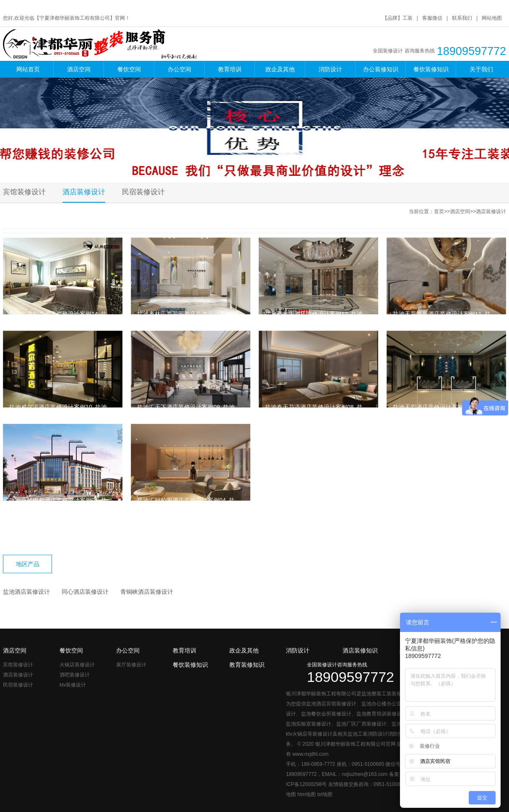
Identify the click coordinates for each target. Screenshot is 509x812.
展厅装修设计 (131, 665)
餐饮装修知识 (431, 69)
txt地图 (325, 794)
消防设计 (330, 69)
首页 (439, 211)
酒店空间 (79, 69)
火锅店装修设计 (77, 665)
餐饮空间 (129, 69)
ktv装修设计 (73, 685)
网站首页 (28, 69)
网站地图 (492, 18)
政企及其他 (280, 69)
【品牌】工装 (397, 18)
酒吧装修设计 (75, 675)
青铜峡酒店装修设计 (147, 592)
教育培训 (230, 69)
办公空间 (179, 69)
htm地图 (306, 794)
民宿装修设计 (143, 192)
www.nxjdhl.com (310, 754)
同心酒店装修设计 (85, 592)
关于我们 (481, 69)
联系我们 (462, 18)
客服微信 (432, 18)
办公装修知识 (381, 69)
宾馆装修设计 (24, 192)
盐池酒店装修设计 (26, 592)
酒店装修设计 (84, 192)
